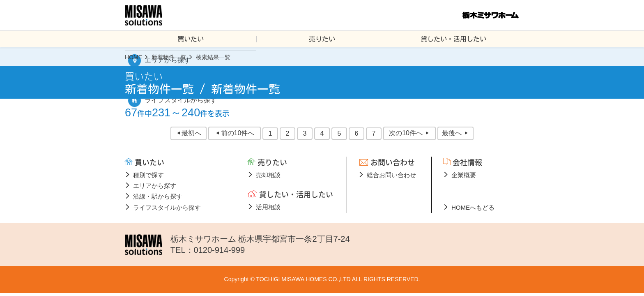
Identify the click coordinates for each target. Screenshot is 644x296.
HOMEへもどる (473, 207)
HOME (133, 57)
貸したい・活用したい (453, 39)
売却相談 (268, 175)
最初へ (191, 133)
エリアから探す (155, 186)
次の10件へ (406, 133)
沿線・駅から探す (158, 196)
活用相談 (268, 207)
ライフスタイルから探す (167, 207)
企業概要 (464, 175)
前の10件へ (238, 133)
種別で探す (148, 175)
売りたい (322, 39)
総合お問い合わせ (391, 175)
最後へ (452, 133)
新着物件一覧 (169, 57)
